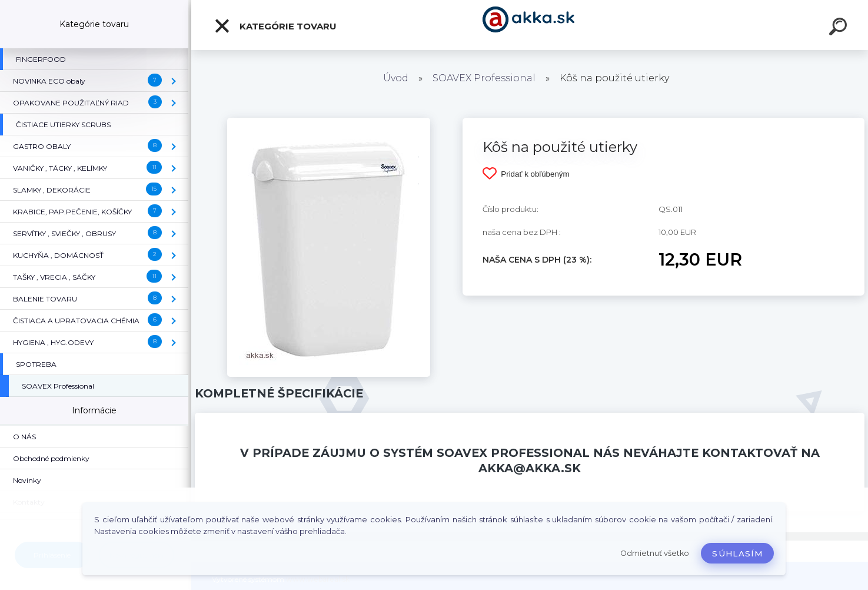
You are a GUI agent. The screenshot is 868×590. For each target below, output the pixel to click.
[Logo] (530, 25)
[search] (840, 28)
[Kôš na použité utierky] (329, 122)
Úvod (396, 78)
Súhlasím (737, 553)
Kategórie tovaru (275, 26)
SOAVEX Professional (484, 78)
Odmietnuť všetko (655, 553)
